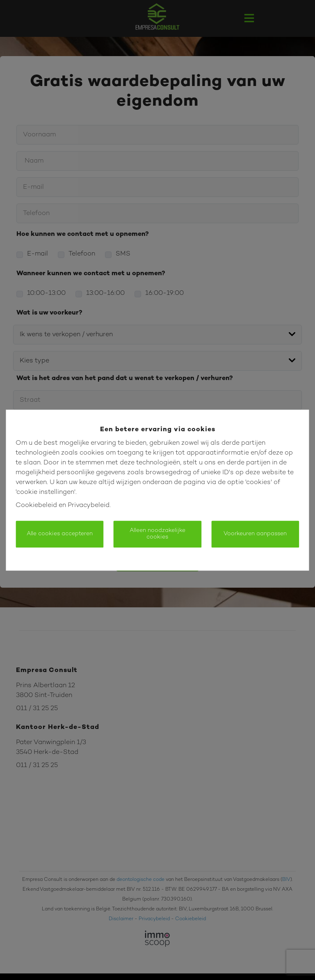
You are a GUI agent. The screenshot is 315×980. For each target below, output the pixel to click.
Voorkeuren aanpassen (255, 534)
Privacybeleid (89, 506)
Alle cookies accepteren (60, 534)
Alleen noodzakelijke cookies (157, 534)
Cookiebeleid (36, 506)
